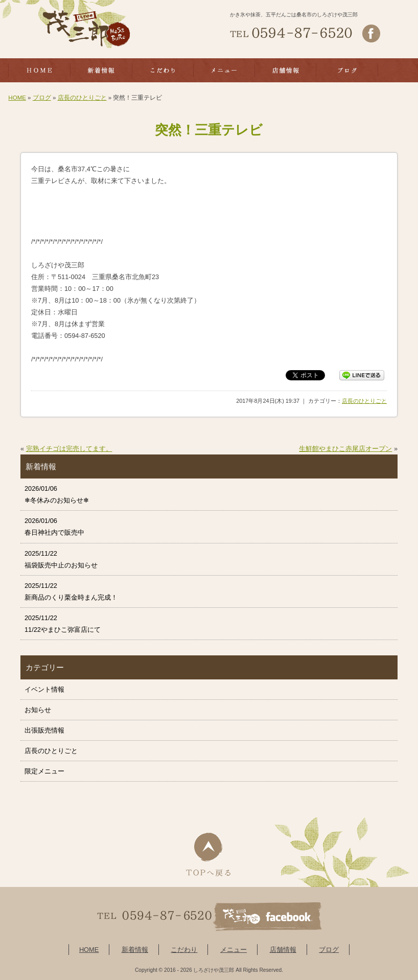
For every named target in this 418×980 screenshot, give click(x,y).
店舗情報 (283, 950)
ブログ (42, 98)
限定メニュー (44, 771)
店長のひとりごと (82, 98)
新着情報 (135, 950)
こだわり (184, 950)
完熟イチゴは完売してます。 (69, 449)
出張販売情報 (44, 730)
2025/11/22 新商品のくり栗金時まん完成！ (71, 591)
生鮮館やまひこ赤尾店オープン (345, 449)
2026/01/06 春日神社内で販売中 (54, 527)
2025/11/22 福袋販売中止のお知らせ (61, 559)
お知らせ (38, 710)
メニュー (234, 950)
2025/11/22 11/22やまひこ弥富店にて (63, 624)
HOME (17, 98)
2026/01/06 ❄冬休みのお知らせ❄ (57, 494)
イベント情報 (44, 689)
